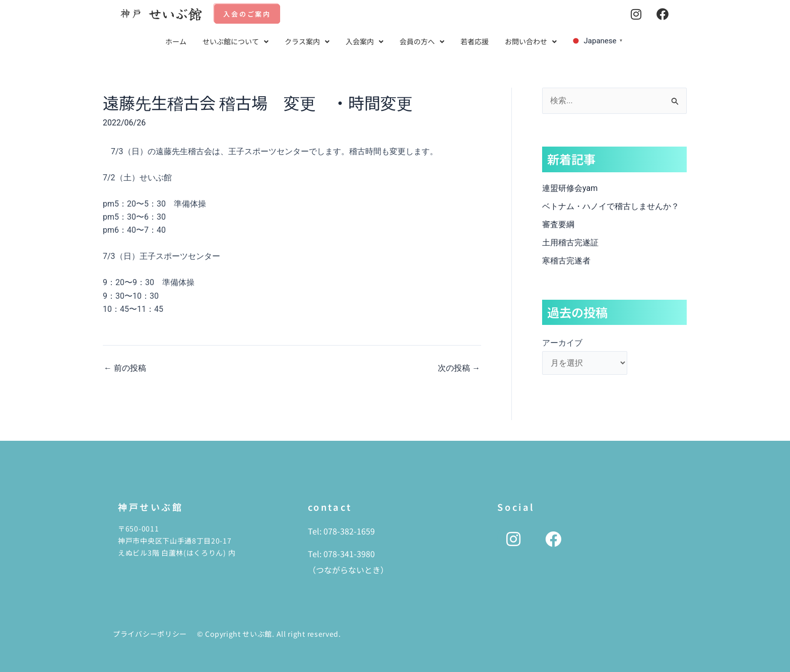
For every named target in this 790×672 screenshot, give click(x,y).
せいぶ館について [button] (236, 41)
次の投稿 (459, 368)
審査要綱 (558, 224)
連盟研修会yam (570, 188)
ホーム (176, 41)
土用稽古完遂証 (570, 243)
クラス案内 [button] (307, 41)
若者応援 (475, 41)
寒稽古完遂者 (566, 261)
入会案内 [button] (365, 41)
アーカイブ (562, 343)
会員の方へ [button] (422, 41)
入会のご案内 (247, 14)
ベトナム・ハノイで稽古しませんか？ (611, 206)
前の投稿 (125, 368)
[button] (236, 42)
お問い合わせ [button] (531, 41)
